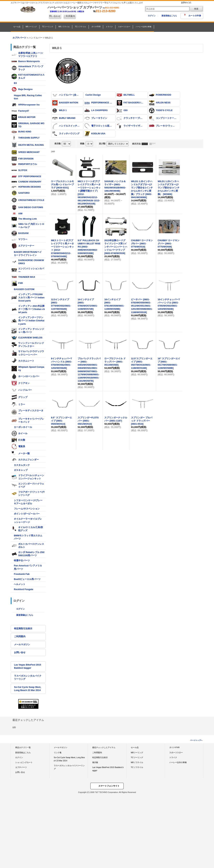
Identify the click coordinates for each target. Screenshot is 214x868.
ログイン (152, 16)
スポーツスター (176, 753)
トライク (173, 757)
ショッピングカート (24, 762)
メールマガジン (22, 644)
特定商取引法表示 (23, 629)
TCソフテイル (137, 767)
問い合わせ (55, 16)
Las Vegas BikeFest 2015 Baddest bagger (28, 666)
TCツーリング (137, 757)
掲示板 (95, 762)
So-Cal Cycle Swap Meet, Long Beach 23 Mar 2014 (28, 689)
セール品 (135, 747)
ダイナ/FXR (174, 747)
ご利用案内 (69, 16)
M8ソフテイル (137, 762)
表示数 (58, 144)
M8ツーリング (137, 753)
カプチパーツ (21, 767)
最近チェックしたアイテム (104, 747)
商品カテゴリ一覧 (23, 747)
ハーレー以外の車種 (178, 762)
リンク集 (58, 753)
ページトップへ (196, 740)
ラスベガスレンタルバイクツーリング (28, 677)
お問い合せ (20, 652)
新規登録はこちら (169, 16)
